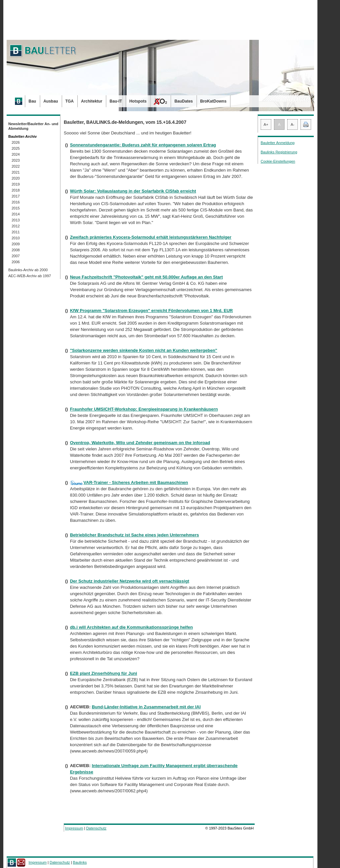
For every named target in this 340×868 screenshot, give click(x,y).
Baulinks (80, 862)
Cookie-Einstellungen (278, 161)
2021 (16, 172)
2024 (16, 154)
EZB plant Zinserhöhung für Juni (104, 673)
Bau (32, 101)
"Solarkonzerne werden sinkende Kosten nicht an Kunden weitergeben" (144, 350)
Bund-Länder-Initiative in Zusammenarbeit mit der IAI (146, 707)
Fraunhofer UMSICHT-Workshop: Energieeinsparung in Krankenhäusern (144, 409)
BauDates (183, 101)
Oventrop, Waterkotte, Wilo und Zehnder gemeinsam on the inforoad (140, 443)
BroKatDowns (213, 101)
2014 (16, 214)
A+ (266, 124)
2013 (16, 220)
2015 (16, 208)
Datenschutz (96, 828)
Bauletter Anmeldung (278, 143)
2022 (16, 166)
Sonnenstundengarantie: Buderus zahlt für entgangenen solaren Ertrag (143, 145)
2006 (16, 262)
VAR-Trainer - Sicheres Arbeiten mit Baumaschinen (136, 482)
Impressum (74, 828)
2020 (16, 178)
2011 (16, 232)
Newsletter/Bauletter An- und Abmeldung (33, 126)
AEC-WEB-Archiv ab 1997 (30, 276)
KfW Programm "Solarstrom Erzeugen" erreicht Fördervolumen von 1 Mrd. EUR (152, 311)
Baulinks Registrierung (279, 152)
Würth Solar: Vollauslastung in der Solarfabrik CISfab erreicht (133, 191)
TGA (70, 101)
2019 (16, 184)
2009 (16, 244)
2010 (16, 238)
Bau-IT (116, 101)
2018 (16, 190)
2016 (16, 202)
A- (293, 124)
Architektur (92, 101)
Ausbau (51, 101)
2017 (16, 196)
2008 (16, 250)
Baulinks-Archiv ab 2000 (28, 270)
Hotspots (138, 101)
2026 (16, 142)
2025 (16, 148)
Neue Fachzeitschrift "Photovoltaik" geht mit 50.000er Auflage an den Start (146, 277)
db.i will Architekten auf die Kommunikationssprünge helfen (131, 627)
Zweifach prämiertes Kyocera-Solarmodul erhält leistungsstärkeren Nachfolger (151, 237)
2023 (16, 160)
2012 (16, 226)
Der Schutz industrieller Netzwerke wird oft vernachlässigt (130, 581)
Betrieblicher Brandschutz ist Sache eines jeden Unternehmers (135, 535)
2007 (16, 256)
